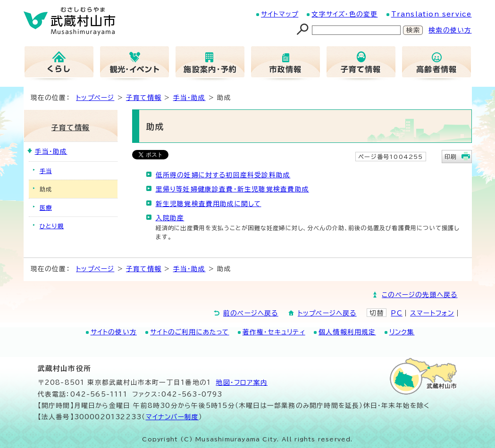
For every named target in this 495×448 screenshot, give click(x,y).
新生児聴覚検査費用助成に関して (209, 204)
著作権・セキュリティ (274, 332)
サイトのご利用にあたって (189, 332)
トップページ (95, 98)
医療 (46, 207)
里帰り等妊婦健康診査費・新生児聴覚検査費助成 (232, 189)
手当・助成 (189, 98)
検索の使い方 (450, 30)
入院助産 (170, 218)
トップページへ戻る (327, 313)
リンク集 (402, 332)
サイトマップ (280, 14)
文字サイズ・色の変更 (344, 14)
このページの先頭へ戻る (419, 295)
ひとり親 (52, 226)
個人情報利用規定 (347, 332)
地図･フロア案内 (242, 382)
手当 (46, 171)
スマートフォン (432, 313)
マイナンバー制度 (172, 417)
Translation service (432, 14)
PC (396, 313)
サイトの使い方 (114, 332)
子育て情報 (144, 98)
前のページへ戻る (251, 313)
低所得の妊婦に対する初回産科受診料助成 (223, 175)
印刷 (451, 157)
